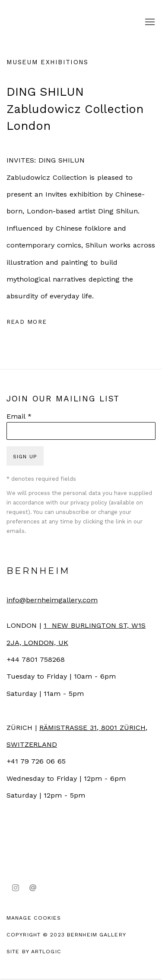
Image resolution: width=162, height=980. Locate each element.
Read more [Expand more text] (27, 322)
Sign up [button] (25, 456)
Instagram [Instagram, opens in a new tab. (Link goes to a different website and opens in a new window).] (16, 888)
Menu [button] (149, 22)
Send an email (33, 888)
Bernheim (50, 22)
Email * (19, 416)
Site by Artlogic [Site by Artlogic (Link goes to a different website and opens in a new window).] (34, 951)
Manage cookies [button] (34, 918)
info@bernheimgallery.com (52, 600)
